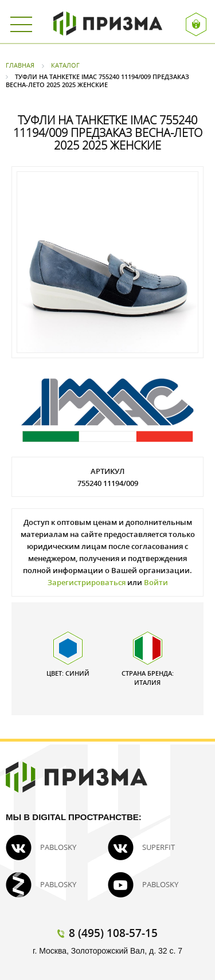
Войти (156, 582)
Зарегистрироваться (87, 582)
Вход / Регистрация (196, 24)
